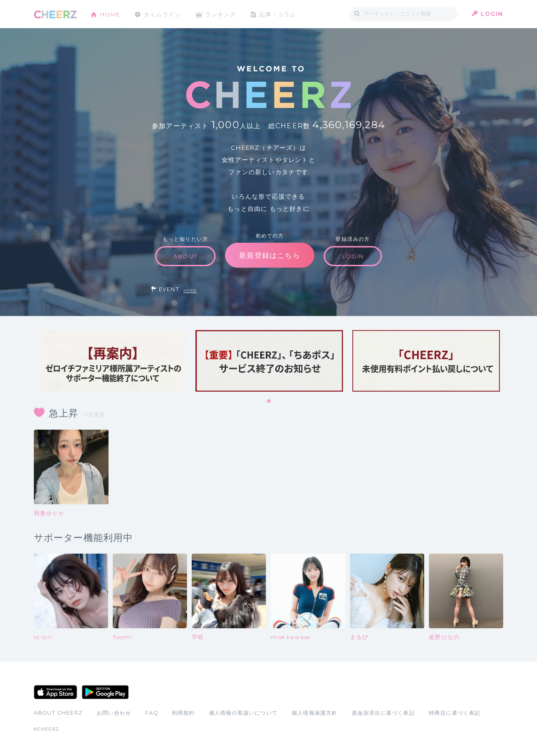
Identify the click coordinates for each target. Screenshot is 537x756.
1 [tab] (269, 401)
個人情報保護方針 (315, 713)
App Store (55, 692)
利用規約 (183, 713)
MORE (190, 290)
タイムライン (163, 14)
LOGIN (492, 14)
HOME (110, 14)
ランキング (222, 14)
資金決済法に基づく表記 (383, 713)
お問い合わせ (114, 713)
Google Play (105, 692)
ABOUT (185, 256)
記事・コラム (279, 14)
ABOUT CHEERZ (58, 713)
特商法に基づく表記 (455, 713)
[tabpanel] (112, 361)
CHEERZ (55, 14)
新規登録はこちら (270, 255)
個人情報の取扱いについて (243, 713)
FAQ (152, 713)
